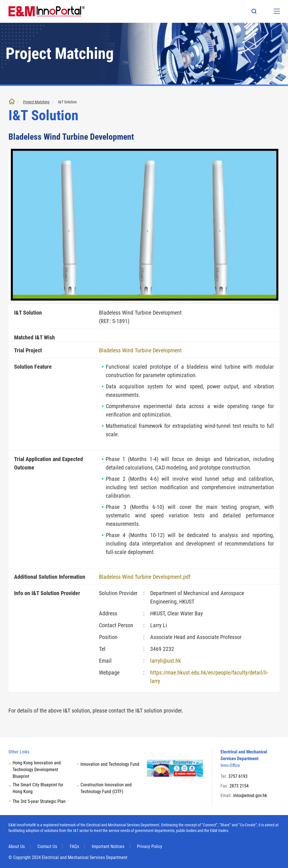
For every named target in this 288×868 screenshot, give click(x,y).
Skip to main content (0, 0)
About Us (17, 846)
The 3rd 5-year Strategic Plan (39, 801)
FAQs (74, 846)
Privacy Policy (150, 846)
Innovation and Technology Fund (110, 764)
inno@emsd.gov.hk (250, 795)
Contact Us (47, 846)
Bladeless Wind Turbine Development (140, 350)
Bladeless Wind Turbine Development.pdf (145, 577)
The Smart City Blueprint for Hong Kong (38, 788)
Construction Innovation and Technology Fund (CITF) (106, 788)
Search (254, 11)
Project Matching (36, 102)
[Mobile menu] (276, 11)
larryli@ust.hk (166, 661)
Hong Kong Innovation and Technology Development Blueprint (37, 770)
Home (12, 101)
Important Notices (108, 846)
